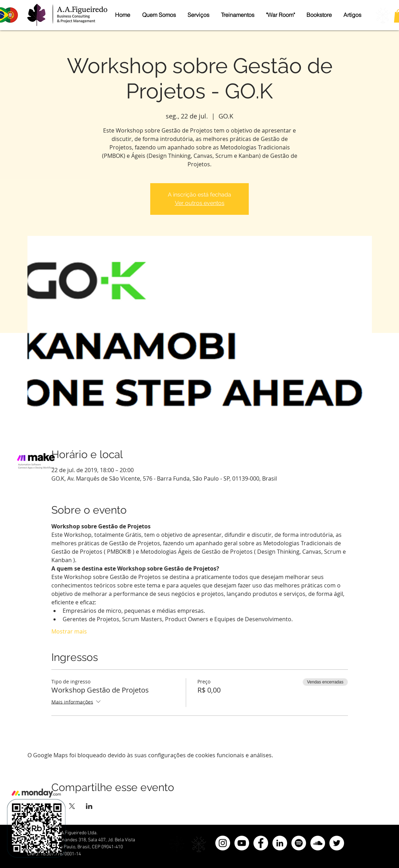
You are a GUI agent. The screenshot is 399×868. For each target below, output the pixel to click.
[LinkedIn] (280, 843)
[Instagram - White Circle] (223, 843)
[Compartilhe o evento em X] (72, 806)
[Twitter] (337, 843)
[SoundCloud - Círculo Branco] (318, 843)
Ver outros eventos (200, 203)
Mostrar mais (69, 631)
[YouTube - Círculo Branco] (242, 843)
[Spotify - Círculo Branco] (299, 843)
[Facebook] (261, 843)
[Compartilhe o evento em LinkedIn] (89, 806)
